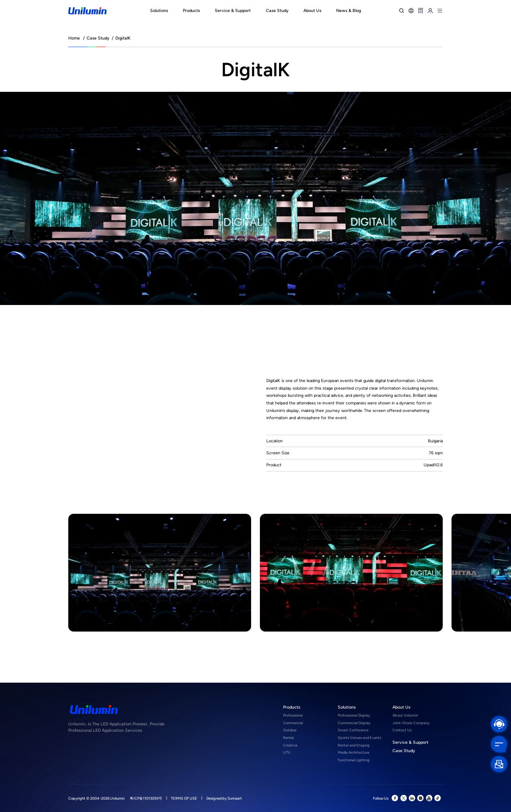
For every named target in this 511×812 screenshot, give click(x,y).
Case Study (98, 38)
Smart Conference (353, 730)
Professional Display (354, 715)
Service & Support (410, 742)
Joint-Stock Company (411, 723)
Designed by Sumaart (224, 798)
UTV (287, 752)
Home (74, 38)
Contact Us (402, 730)
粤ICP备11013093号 (146, 798)
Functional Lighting (354, 760)
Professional (293, 715)
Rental (288, 738)
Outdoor (290, 730)
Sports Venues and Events (359, 738)
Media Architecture (354, 752)
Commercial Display (354, 723)
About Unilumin (405, 715)
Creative (290, 745)
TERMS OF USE (184, 798)
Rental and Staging (354, 745)
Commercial (293, 723)
